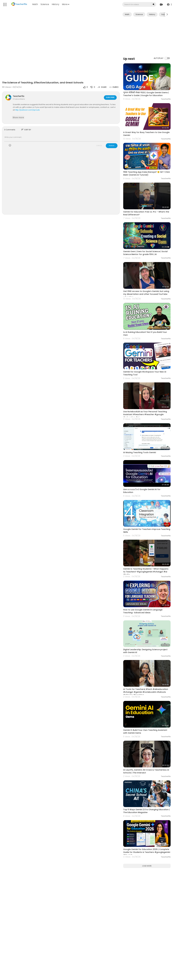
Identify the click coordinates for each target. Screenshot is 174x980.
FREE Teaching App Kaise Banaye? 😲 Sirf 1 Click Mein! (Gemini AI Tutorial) (146, 173)
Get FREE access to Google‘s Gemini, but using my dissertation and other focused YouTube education (146, 294)
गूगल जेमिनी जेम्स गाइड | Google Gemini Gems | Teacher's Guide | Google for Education (146, 94)
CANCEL (99, 146)
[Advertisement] (147, 36)
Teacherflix (19, 96)
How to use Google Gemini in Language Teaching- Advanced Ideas (143, 611)
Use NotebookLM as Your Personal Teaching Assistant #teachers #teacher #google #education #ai (145, 414)
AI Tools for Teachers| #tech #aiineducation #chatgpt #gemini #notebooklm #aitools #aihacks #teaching (146, 692)
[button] (169, 5)
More (66, 4)
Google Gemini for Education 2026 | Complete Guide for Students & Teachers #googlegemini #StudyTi (147, 852)
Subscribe (110, 97)
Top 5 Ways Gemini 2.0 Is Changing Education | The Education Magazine (146, 811)
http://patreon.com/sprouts (27, 110)
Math (35, 4)
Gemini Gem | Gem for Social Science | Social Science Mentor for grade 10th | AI (145, 253)
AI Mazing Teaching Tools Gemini (140, 452)
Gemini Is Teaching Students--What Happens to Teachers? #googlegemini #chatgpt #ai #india (146, 572)
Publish (112, 146)
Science (45, 4)
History (56, 4)
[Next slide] (167, 14)
